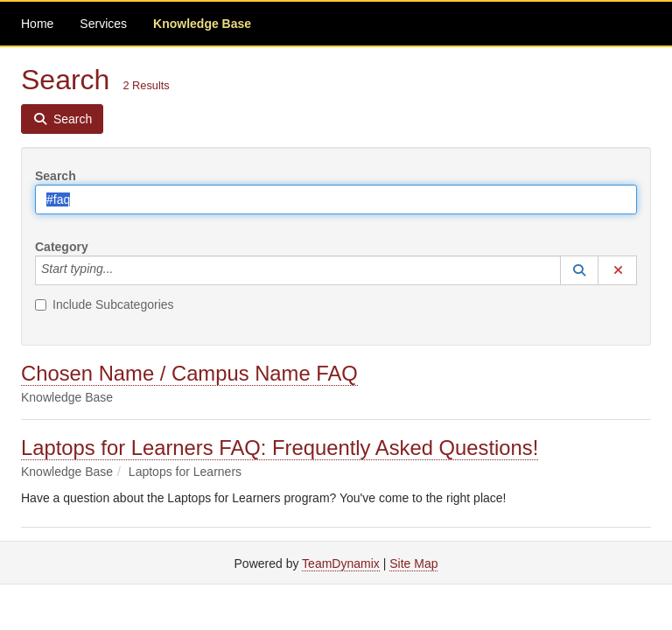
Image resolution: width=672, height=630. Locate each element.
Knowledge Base (202, 24)
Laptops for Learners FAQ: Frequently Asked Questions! (280, 448)
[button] (579, 270)
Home (37, 24)
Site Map (413, 563)
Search (56, 176)
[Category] (122, 270)
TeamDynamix (341, 563)
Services (103, 24)
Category (62, 247)
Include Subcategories (105, 304)
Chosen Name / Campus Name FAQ (189, 373)
